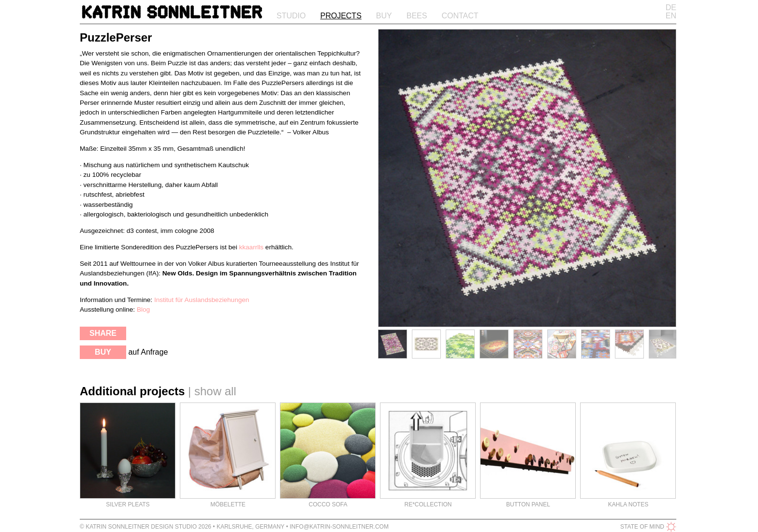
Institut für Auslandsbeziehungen (202, 300)
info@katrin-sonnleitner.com (339, 527)
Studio (291, 16)
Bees (417, 16)
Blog (143, 309)
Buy (384, 16)
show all (215, 391)
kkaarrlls (251, 247)
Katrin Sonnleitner (172, 14)
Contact (460, 16)
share (103, 333)
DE (671, 7)
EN (671, 16)
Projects (341, 16)
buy (103, 352)
